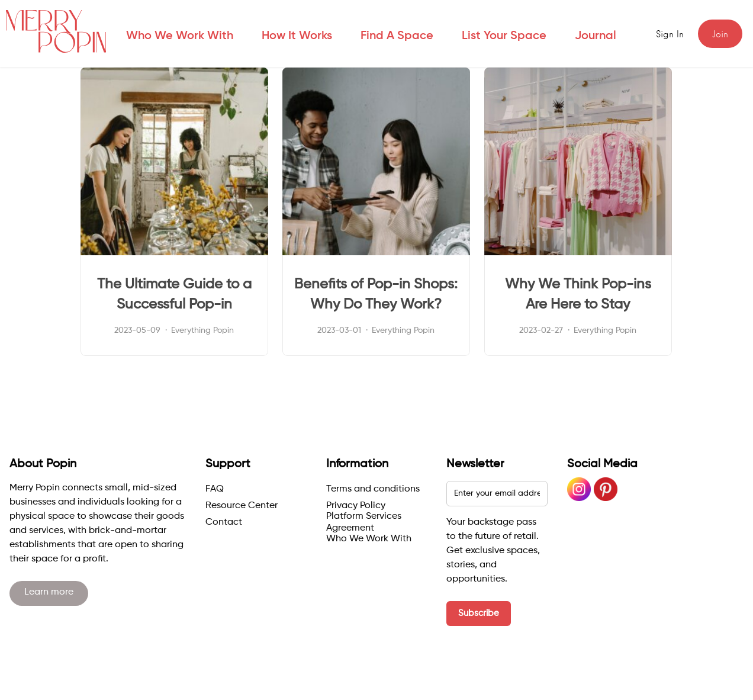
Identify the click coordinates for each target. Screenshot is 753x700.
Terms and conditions (373, 489)
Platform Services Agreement (364, 522)
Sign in (670, 34)
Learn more (49, 592)
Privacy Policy (356, 506)
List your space (504, 36)
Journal (596, 36)
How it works (297, 36)
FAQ (215, 489)
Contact (224, 522)
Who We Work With (180, 36)
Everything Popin (202, 330)
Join (720, 34)
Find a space (397, 36)
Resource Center (242, 506)
